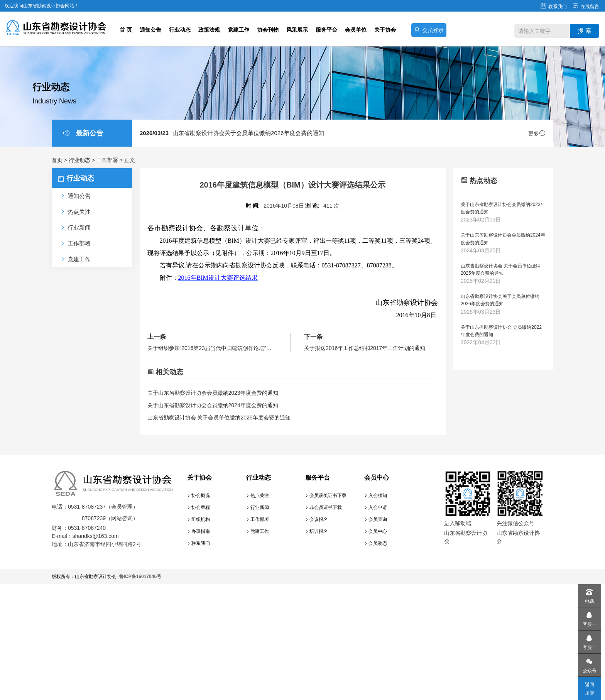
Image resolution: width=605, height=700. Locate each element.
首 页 (126, 30)
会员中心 (376, 531)
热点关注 (258, 495)
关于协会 (385, 30)
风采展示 (297, 30)
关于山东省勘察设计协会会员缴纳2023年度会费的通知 (213, 393)
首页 (57, 160)
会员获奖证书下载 (326, 495)
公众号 (589, 664)
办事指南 (199, 531)
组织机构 (199, 519)
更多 (537, 134)
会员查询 (376, 519)
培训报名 (317, 531)
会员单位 (356, 30)
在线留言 (586, 7)
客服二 (589, 640)
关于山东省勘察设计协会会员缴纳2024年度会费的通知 (213, 405)
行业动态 (180, 30)
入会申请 (376, 507)
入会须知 (376, 495)
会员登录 (429, 30)
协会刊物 (268, 30)
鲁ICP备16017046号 (140, 577)
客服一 (589, 617)
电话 (589, 594)
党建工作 (238, 30)
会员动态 (376, 543)
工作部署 (107, 160)
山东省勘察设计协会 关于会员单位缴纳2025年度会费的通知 (219, 418)
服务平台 (326, 30)
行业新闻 (258, 507)
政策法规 (209, 30)
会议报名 (317, 519)
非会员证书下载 (324, 507)
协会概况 (199, 495)
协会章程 (199, 507)
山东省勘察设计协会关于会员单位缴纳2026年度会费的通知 (232, 133)
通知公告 (150, 30)
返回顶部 (590, 689)
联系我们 (553, 7)
